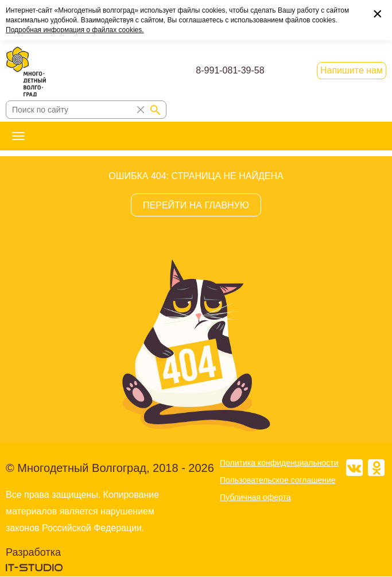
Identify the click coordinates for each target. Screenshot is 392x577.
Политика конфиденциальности (279, 463)
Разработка (33, 552)
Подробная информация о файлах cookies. (75, 30)
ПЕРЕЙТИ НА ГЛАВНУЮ (196, 205)
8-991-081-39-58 (230, 70)
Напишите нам (352, 70)
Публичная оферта (255, 497)
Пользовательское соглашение (278, 480)
